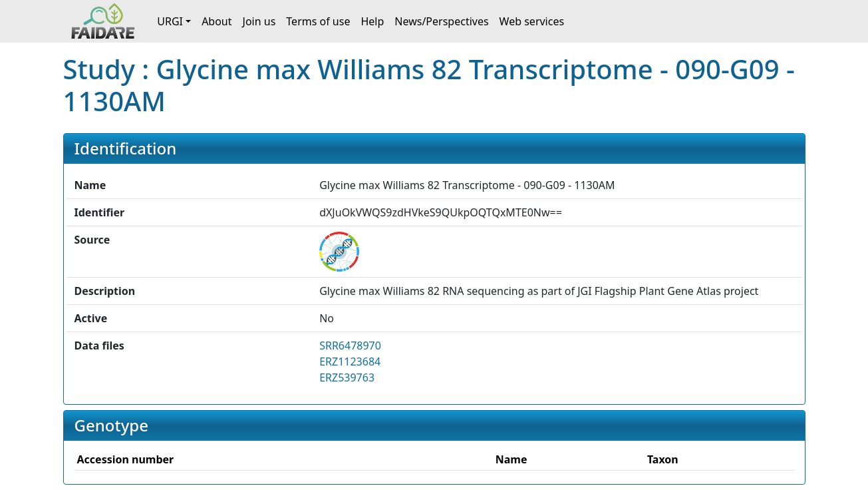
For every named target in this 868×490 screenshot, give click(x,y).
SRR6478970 (350, 346)
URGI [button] (170, 21)
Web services (532, 21)
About (217, 21)
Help (372, 21)
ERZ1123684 (350, 362)
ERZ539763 (347, 377)
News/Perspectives (441, 21)
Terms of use (318, 21)
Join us (259, 21)
